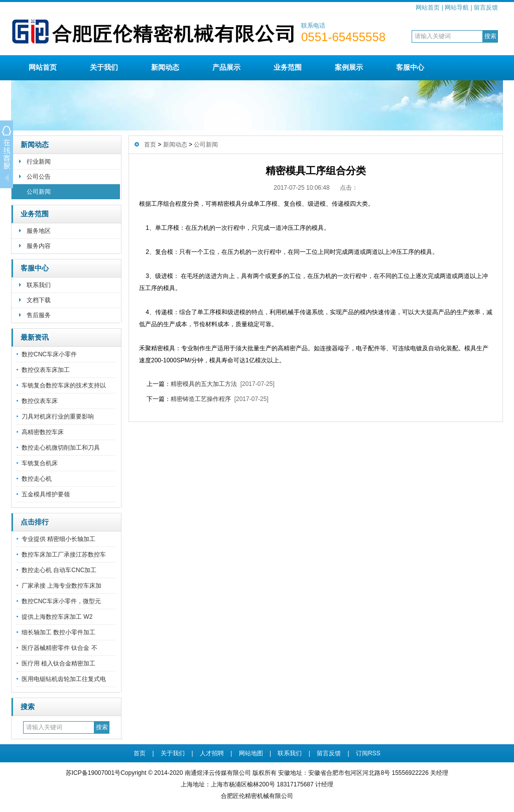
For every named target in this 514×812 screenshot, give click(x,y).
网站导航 (457, 8)
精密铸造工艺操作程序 (201, 399)
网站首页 (428, 8)
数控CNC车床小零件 (49, 354)
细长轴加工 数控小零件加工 (58, 632)
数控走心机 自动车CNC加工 (59, 570)
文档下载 (39, 300)
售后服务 (39, 315)
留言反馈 (486, 8)
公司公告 (39, 177)
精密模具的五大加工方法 (204, 384)
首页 (150, 145)
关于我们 (104, 67)
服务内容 (39, 246)
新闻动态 (165, 67)
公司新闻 (39, 192)
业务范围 (288, 67)
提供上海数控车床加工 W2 (57, 617)
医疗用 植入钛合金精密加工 (58, 663)
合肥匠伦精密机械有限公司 (257, 796)
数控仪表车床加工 (46, 370)
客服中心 (410, 67)
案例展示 (349, 67)
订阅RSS (368, 753)
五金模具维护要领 (46, 494)
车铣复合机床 (40, 463)
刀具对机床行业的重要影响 (58, 417)
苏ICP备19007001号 (93, 773)
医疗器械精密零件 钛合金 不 (59, 648)
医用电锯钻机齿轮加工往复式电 (64, 679)
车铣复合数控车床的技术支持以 (64, 385)
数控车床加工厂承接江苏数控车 (64, 555)
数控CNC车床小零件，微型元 (61, 601)
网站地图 (251, 753)
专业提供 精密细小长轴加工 (58, 539)
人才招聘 (212, 753)
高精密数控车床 (43, 432)
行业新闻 (39, 162)
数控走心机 (37, 479)
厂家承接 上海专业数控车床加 (61, 586)
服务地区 (39, 231)
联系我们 (39, 285)
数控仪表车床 (40, 401)
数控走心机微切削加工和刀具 (61, 448)
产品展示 (226, 67)
